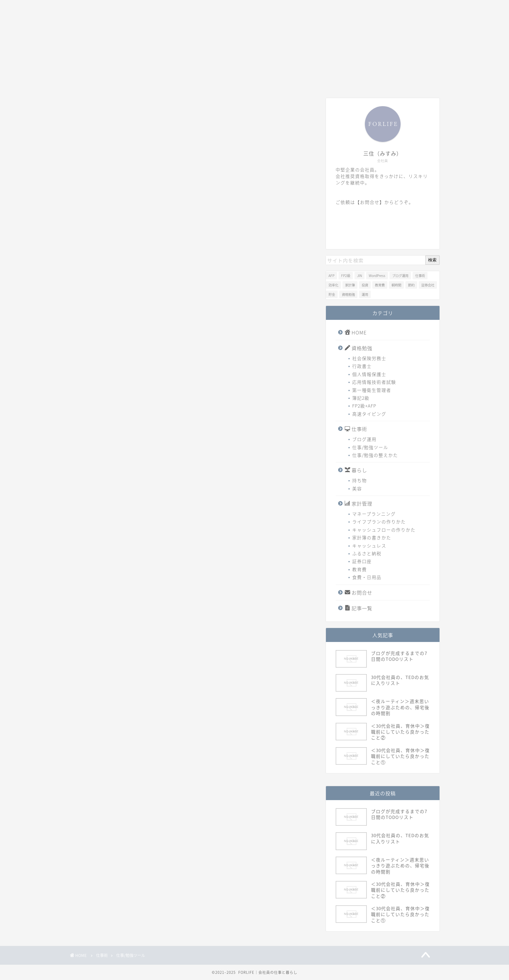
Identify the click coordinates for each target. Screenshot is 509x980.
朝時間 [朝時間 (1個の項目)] (396, 285)
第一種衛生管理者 (372, 390)
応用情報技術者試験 (374, 382)
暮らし (234, 81)
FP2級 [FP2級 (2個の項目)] (346, 276)
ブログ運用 (364, 439)
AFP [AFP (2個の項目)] (331, 276)
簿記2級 (361, 398)
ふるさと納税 (367, 553)
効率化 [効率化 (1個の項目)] (333, 285)
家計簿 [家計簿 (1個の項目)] (350, 285)
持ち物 (360, 480)
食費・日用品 (367, 577)
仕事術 (188, 81)
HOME (95, 81)
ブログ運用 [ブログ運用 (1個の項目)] (400, 276)
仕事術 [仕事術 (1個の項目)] (420, 276)
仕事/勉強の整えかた (375, 455)
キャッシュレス (369, 546)
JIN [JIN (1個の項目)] (360, 276)
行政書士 (362, 366)
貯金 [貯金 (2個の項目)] (332, 294)
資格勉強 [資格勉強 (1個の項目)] (348, 294)
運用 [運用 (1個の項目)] (365, 294)
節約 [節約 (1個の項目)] (411, 285)
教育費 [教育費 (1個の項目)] (380, 285)
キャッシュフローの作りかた (384, 530)
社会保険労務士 (369, 358)
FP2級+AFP (364, 406)
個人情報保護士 (369, 374)
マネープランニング (374, 514)
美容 (357, 488)
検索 (432, 260)
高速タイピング (369, 414)
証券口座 (362, 561)
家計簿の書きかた (372, 537)
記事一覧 (372, 81)
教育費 (360, 569)
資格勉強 (142, 81)
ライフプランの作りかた (379, 521)
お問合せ (326, 81)
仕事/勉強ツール (370, 447)
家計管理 (280, 81)
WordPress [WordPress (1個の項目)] (377, 276)
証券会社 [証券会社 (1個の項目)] (428, 285)
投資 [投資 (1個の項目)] (365, 285)
